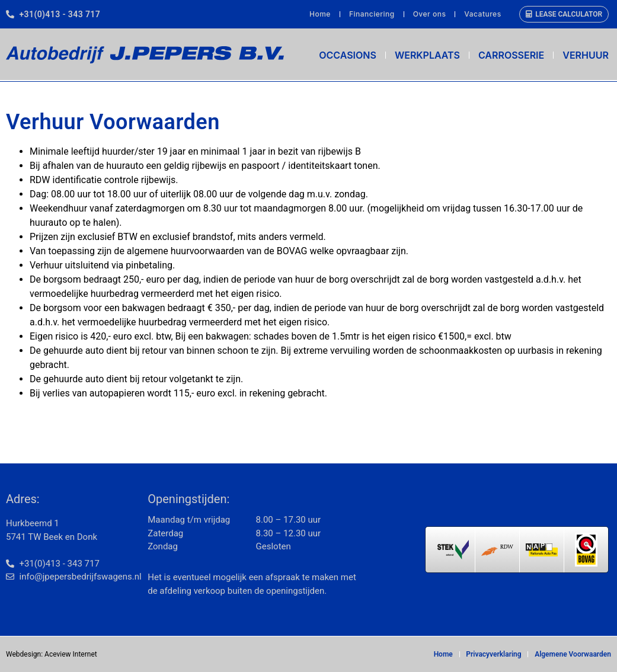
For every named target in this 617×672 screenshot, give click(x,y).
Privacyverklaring (495, 654)
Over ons (430, 14)
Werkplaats (427, 55)
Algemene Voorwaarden (573, 654)
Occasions (348, 55)
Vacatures (482, 14)
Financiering (372, 14)
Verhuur (586, 55)
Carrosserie (511, 55)
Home (320, 14)
